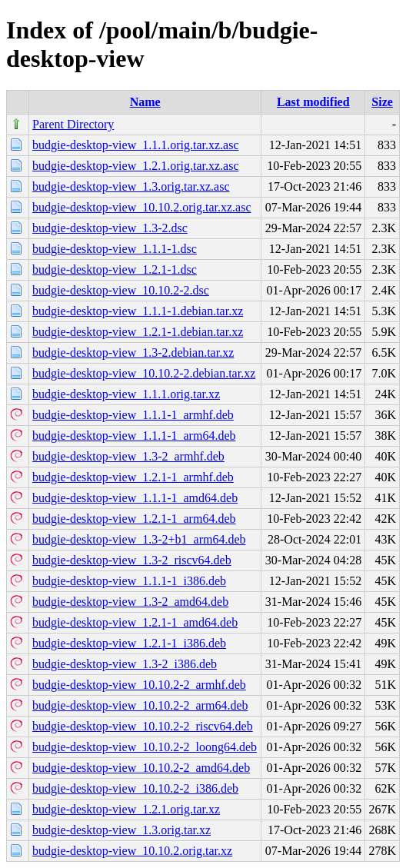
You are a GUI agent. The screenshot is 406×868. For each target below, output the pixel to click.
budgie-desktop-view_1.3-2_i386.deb (125, 664)
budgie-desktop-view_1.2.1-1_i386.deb (129, 643)
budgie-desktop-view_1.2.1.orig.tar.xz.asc (135, 166)
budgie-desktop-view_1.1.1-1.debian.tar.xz (138, 311)
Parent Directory (73, 124)
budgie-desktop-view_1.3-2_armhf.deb (128, 456)
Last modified (313, 102)
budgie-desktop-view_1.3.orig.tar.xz (121, 830)
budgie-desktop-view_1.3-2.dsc (110, 228)
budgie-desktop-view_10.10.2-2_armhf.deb (139, 685)
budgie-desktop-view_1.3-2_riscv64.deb (132, 560)
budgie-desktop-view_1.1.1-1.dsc (115, 249)
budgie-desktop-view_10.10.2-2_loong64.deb (145, 747)
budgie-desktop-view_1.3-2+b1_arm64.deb (139, 539)
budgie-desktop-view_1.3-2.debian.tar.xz (133, 353)
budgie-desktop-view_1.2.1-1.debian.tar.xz (138, 332)
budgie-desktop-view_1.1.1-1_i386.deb (129, 581)
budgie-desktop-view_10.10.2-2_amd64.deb (141, 768)
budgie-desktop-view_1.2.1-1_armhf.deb (133, 477)
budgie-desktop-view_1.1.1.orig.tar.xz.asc (135, 145)
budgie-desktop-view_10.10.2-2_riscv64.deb (143, 726)
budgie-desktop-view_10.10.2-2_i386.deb (135, 788)
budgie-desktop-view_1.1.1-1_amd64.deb (135, 498)
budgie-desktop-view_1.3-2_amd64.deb (130, 602)
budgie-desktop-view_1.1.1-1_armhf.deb (133, 415)
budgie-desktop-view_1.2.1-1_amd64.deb (135, 622)
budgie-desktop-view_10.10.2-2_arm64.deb (140, 705)
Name (145, 102)
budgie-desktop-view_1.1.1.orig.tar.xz (126, 394)
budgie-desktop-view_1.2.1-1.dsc (115, 269)
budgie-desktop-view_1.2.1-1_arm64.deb (134, 519)
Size (382, 102)
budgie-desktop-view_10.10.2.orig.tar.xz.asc (141, 207)
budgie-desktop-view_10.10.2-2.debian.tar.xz (144, 373)
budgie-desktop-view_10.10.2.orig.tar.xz (132, 851)
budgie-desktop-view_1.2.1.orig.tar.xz (126, 809)
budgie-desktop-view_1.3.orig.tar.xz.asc (131, 186)
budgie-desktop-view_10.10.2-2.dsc (121, 290)
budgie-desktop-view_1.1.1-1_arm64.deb (134, 436)
